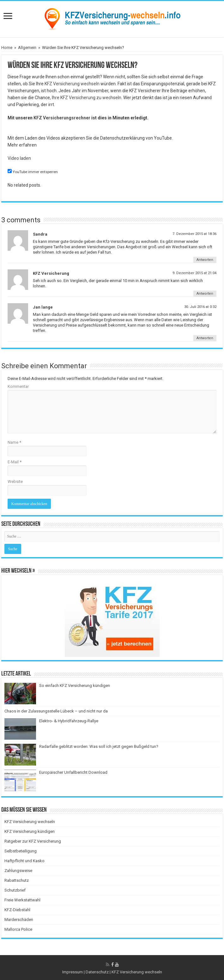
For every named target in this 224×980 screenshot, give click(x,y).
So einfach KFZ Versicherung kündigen (75, 685)
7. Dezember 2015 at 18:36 (194, 234)
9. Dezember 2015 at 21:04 (194, 273)
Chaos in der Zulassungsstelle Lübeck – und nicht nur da (56, 711)
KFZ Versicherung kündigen (30, 831)
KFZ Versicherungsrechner (62, 118)
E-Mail (15, 462)
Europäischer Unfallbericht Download (73, 772)
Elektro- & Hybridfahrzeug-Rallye (69, 721)
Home (7, 48)
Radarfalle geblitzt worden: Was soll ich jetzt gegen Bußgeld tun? (99, 746)
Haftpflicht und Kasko (24, 861)
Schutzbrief (15, 890)
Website (15, 481)
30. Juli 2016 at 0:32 (200, 307)
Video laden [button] (19, 158)
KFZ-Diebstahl (17, 910)
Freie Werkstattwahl (22, 900)
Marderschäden (19, 920)
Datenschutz (97, 972)
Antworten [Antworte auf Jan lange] (205, 338)
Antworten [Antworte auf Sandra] (205, 260)
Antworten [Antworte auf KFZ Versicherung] (205, 294)
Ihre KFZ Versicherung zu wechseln (87, 98)
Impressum (73, 972)
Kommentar (18, 386)
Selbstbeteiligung (21, 851)
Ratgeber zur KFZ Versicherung (33, 841)
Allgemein (27, 48)
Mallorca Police (18, 929)
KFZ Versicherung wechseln (72, 84)
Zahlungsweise (18, 871)
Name (14, 442)
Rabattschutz (17, 880)
